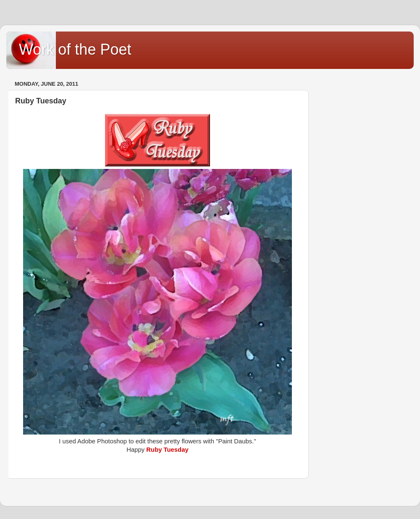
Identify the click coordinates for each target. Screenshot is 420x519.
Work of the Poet (75, 49)
